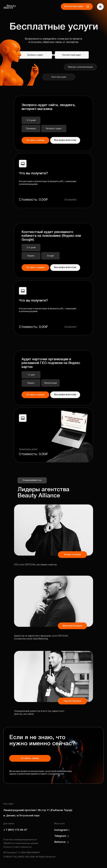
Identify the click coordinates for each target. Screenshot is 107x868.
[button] (100, 7)
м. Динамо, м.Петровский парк (21, 816)
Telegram (60, 836)
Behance (60, 842)
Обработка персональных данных (21, 843)
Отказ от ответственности (17, 847)
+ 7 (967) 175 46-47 (15, 830)
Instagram (61, 830)
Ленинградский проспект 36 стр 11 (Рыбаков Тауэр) (38, 810)
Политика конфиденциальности (20, 840)
